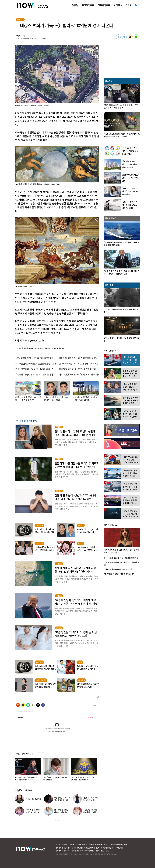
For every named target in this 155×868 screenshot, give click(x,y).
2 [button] (57, 821)
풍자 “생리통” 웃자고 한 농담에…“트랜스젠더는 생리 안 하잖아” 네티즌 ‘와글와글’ (27, 780)
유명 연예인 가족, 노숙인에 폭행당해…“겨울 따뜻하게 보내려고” (54, 778)
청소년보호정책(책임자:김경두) (98, 844)
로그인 (58, 844)
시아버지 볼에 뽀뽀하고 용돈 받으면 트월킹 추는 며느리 (33, 812)
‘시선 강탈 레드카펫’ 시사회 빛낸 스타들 (90, 811)
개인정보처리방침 (81, 844)
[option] (27, 770)
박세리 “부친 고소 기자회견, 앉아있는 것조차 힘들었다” (83, 778)
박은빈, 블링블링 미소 (33, 799)
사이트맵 (126, 844)
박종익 (18, 36)
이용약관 (72, 844)
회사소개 (65, 844)
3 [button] (59, 821)
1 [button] (55, 821)
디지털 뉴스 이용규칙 (115, 844)
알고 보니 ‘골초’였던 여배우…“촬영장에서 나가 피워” (62, 812)
